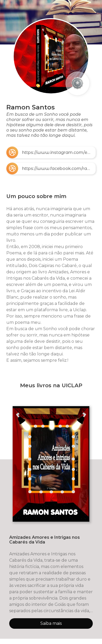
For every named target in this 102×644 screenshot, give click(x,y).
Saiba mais (51, 623)
